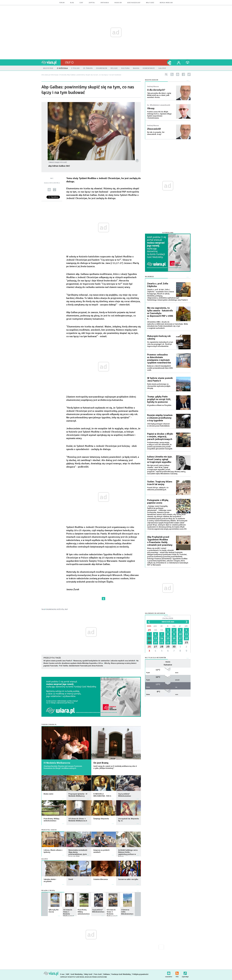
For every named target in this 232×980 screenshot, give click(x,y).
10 (180, 634)
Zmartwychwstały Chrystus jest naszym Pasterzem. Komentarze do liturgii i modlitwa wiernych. (63, 767)
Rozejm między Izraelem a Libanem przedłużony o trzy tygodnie (160, 418)
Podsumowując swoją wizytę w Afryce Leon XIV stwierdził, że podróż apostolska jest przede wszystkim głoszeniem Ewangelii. (160, 446)
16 (174, 638)
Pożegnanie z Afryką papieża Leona (158, 501)
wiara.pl (51, 62)
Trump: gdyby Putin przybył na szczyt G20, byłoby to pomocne (159, 399)
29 (149, 630)
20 (156, 642)
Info (69, 62)
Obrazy (151, 108)
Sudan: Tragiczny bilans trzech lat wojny (160, 483)
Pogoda (168, 662)
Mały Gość (150, 3)
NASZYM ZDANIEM (152, 80)
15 (168, 638)
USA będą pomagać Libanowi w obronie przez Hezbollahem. (159, 425)
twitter (189, 74)
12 (149, 638)
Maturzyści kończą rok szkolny (159, 337)
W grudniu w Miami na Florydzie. (159, 405)
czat (81, 3)
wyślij (49, 190)
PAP (66, 609)
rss (172, 74)
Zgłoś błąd (185, 973)
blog (72, 3)
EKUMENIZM (51, 609)
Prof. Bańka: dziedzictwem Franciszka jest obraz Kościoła (81, 666)
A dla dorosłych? (156, 90)
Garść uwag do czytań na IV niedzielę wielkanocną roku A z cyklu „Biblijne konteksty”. (115, 767)
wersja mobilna (166, 3)
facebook (183, 74)
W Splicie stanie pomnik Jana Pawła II (58, 661)
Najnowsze (149, 277)
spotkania (105, 3)
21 (162, 642)
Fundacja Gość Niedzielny (121, 974)
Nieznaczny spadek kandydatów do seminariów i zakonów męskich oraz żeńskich (104, 661)
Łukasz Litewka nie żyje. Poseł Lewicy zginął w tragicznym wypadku (160, 459)
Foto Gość (98, 974)
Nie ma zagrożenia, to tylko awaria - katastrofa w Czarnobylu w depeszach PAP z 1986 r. (160, 313)
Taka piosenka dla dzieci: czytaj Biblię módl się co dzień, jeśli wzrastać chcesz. (159, 95)
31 (162, 630)
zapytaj (92, 3)
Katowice (168, 665)
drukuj (55, 190)
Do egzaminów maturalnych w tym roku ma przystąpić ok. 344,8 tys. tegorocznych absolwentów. (160, 344)
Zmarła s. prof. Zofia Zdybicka (158, 285)
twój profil (179, 62)
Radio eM (118, 3)
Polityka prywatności (140, 974)
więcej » (63, 797)
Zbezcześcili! (154, 129)
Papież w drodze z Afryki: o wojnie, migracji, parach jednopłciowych (160, 437)
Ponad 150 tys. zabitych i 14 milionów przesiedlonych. (158, 489)
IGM (67, 974)
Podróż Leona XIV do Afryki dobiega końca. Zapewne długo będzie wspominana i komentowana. (159, 115)
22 (168, 642)
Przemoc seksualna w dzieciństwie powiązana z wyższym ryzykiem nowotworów (159, 359)
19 (149, 642)
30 (156, 630)
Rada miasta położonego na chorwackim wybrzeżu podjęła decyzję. (159, 386)
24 (180, 642)
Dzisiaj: (168, 618)
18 (186, 638)
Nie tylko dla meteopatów (156, 658)
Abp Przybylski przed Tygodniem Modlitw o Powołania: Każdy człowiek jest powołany (160, 541)
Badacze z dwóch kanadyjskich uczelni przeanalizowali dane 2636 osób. (160, 368)
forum (62, 3)
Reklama (107, 974)
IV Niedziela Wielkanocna (57, 763)
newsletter (178, 74)
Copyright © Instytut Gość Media (72, 977)
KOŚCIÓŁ (60, 609)
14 (162, 638)
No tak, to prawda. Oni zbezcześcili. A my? (156, 133)
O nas (62, 974)
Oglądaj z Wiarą (48, 891)
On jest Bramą (101, 763)
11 (186, 634)
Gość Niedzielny (134, 3)
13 (156, 638)
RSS (177, 973)
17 (180, 638)
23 (174, 642)
